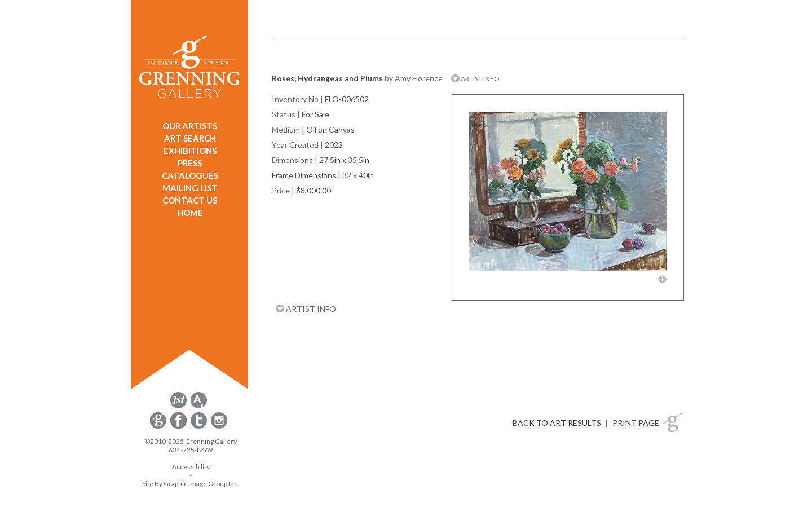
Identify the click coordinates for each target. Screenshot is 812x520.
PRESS (190, 163)
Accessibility (191, 467)
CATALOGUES (190, 175)
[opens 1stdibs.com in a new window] (178, 406)
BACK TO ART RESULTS (557, 423)
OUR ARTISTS (190, 126)
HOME (190, 213)
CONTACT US (190, 200)
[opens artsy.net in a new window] (199, 406)
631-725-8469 (191, 450)
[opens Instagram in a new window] (219, 427)
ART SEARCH (190, 138)
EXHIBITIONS (190, 151)
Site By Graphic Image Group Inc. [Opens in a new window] (191, 484)
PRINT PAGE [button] (636, 423)
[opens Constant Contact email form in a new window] (159, 427)
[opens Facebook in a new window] (179, 427)
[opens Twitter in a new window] (200, 427)
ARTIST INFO (475, 79)
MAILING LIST (190, 188)
